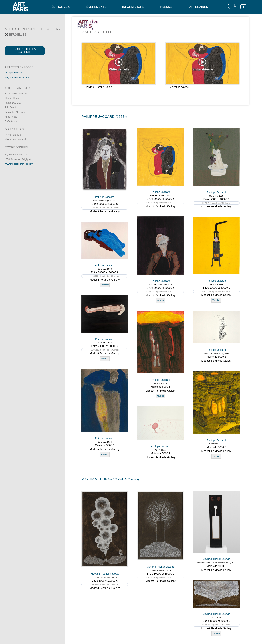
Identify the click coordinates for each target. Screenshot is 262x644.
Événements (96, 7)
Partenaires (198, 7)
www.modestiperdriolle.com (19, 164)
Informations (133, 7)
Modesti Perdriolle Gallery (105, 211)
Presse (166, 7)
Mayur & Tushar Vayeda (17, 77)
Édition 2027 (61, 7)
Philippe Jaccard (13, 73)
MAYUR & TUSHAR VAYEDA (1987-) (110, 479)
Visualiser (160, 300)
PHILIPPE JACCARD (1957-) (104, 117)
